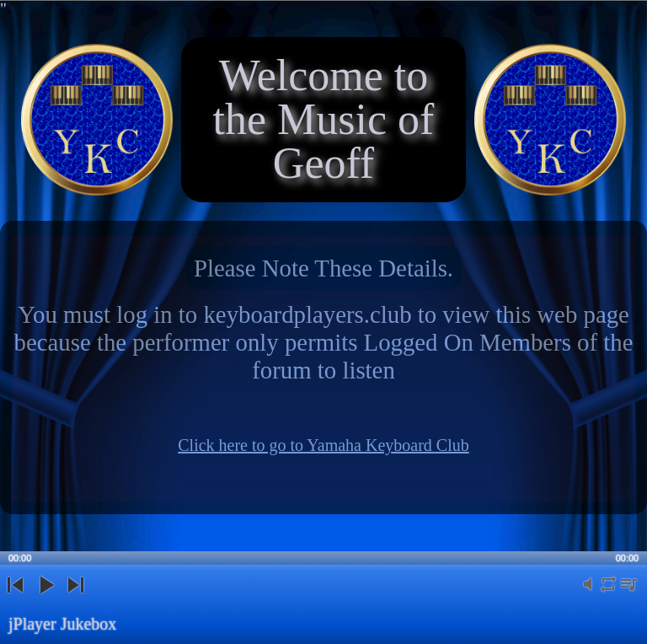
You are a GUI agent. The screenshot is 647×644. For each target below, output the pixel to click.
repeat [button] (608, 594)
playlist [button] (628, 594)
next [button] (75, 599)
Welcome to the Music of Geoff (324, 119)
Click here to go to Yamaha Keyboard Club (323, 445)
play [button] (45, 599)
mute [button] (588, 594)
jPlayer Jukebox (62, 624)
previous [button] (15, 599)
